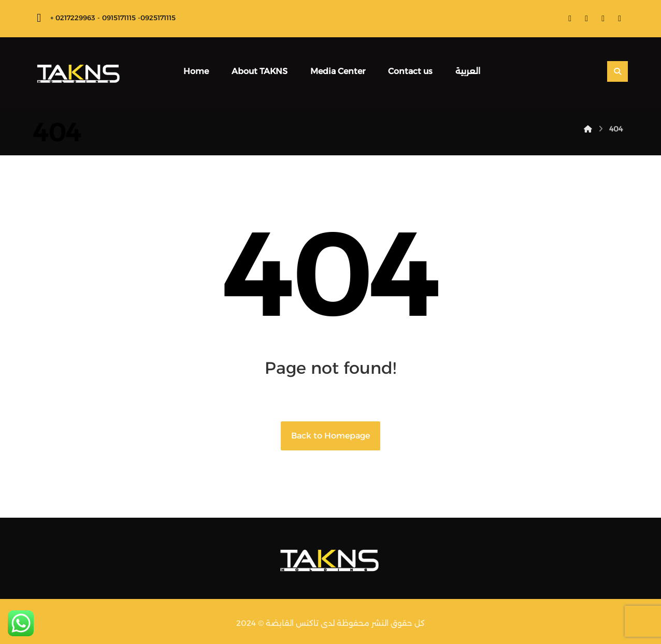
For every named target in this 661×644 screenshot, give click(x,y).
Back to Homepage (330, 436)
